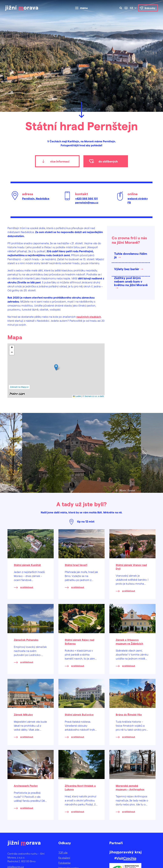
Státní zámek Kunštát (27, 565)
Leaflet (77, 396)
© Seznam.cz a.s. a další (93, 396)
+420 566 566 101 (86, 198)
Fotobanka (64, 863)
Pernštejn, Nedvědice (36, 198)
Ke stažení (64, 858)
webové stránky (138, 198)
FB (129, 202)
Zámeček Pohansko (26, 640)
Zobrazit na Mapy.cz (19, 387)
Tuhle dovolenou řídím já (131, 255)
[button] (56, 367)
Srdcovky (150, 8)
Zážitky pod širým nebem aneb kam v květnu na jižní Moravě (131, 281)
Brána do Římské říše (129, 714)
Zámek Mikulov (23, 714)
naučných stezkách (89, 317)
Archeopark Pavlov (26, 786)
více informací (60, 161)
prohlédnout (27, 587)
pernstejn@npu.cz (87, 202)
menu (84, 8)
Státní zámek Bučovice (79, 714)
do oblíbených (108, 161)
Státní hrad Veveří (76, 565)
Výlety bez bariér (127, 269)
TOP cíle (63, 852)
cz (131, 8)
